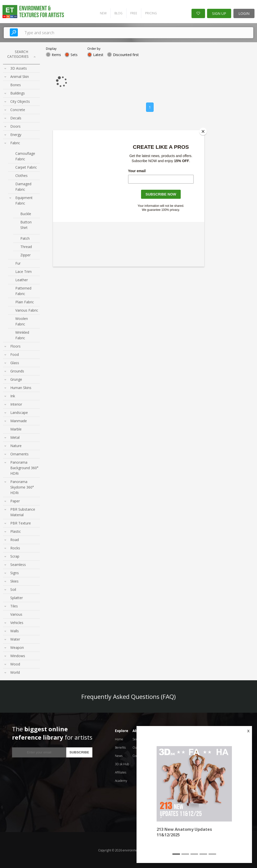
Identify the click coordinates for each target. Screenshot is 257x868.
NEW (102, 13)
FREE (133, 13)
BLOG (117, 13)
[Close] (203, 131)
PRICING (150, 13)
